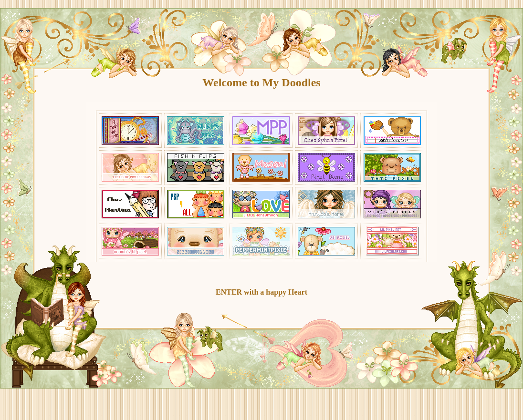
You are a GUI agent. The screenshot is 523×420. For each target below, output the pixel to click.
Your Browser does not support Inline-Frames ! (261, 182)
